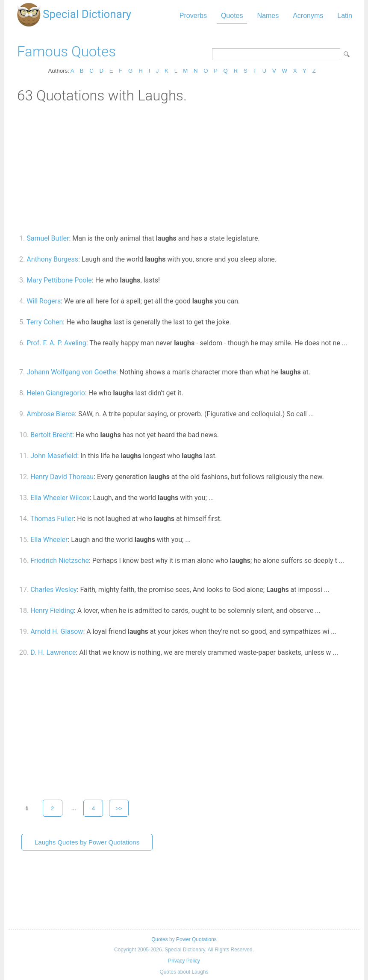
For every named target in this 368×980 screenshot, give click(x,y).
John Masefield (54, 456)
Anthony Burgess (52, 259)
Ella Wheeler (49, 540)
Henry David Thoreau (62, 477)
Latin (345, 16)
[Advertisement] (184, 168)
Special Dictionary (87, 14)
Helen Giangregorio (56, 393)
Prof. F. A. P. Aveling (56, 343)
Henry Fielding (52, 611)
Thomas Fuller (52, 519)
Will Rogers (44, 301)
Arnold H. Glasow (57, 631)
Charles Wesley (54, 590)
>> (119, 808)
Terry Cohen (45, 322)
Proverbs (193, 16)
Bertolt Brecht (51, 435)
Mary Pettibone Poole (59, 280)
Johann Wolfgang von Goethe (71, 372)
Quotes (232, 16)
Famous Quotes (66, 52)
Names (268, 16)
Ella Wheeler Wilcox (60, 498)
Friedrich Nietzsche (60, 561)
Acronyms (308, 16)
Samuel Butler (48, 238)
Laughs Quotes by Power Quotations (87, 842)
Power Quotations (196, 939)
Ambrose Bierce (51, 414)
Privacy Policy (184, 961)
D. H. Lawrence (53, 652)
